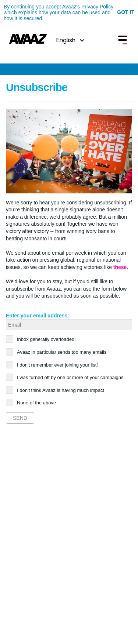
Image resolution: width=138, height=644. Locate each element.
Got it (126, 12)
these (120, 267)
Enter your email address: (38, 316)
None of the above (34, 403)
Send (20, 418)
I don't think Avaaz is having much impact (58, 390)
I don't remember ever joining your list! (55, 365)
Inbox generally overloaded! (44, 339)
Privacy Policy (97, 7)
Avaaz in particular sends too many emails (59, 352)
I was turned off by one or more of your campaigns (68, 377)
